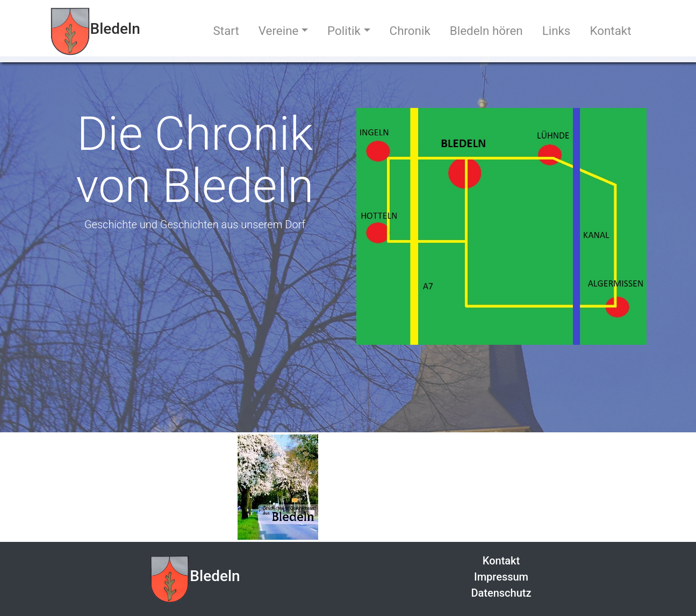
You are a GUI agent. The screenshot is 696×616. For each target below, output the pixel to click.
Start (226, 31)
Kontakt (610, 31)
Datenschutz (501, 593)
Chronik (410, 31)
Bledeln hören (486, 31)
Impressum (501, 577)
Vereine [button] (279, 31)
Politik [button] (344, 31)
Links (557, 31)
